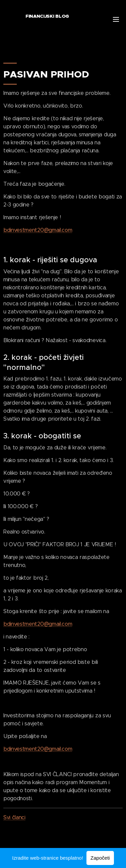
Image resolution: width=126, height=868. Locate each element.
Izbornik (116, 19)
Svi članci (14, 817)
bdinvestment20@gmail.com (38, 230)
